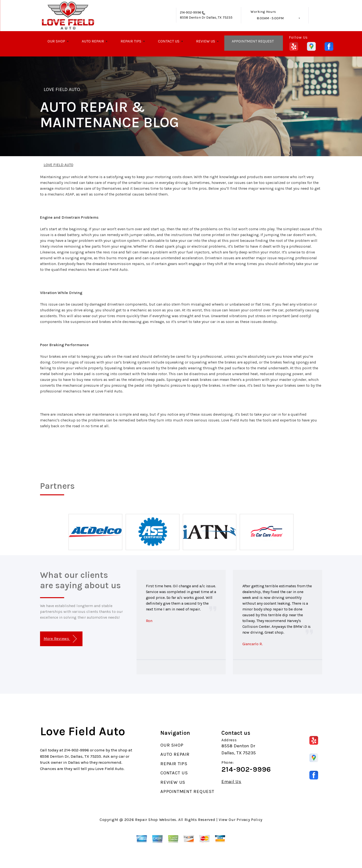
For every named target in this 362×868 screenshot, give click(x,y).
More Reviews (60, 639)
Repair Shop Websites (156, 820)
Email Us (231, 782)
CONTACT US (169, 41)
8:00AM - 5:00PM (270, 18)
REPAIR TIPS (131, 41)
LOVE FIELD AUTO (62, 89)
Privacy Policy (249, 820)
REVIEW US (206, 41)
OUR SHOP (56, 41)
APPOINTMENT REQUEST (253, 41)
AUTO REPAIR (93, 41)
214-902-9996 (191, 12)
